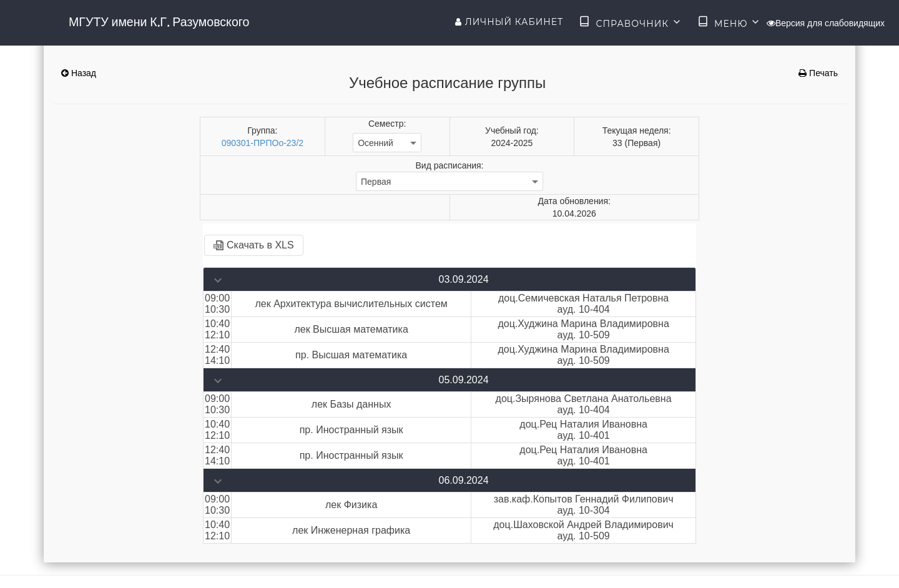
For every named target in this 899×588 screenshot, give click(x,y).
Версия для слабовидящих (826, 23)
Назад (79, 73)
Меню (729, 22)
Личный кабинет (509, 22)
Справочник (630, 22)
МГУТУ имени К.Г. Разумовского (159, 22)
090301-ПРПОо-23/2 (263, 143)
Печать (818, 73)
